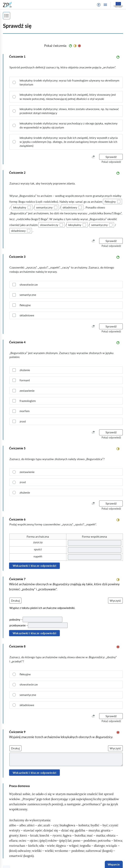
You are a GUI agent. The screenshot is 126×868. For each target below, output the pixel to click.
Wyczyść (115, 600)
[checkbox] (119, 202)
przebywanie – (19, 625)
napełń (38, 556)
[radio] (66, 83)
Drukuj (15, 600)
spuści (38, 549)
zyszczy (38, 542)
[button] (99, 5)
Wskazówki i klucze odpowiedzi (34, 566)
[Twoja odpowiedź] (95, 543)
